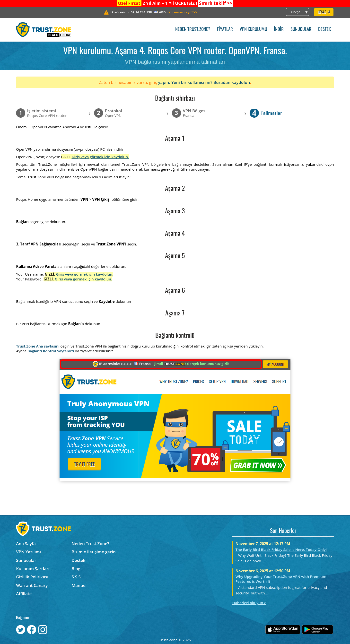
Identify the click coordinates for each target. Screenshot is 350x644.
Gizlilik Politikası (32, 577)
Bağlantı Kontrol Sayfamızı (51, 351)
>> (216, 3)
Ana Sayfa (26, 544)
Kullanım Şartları (33, 569)
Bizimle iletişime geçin (94, 552)
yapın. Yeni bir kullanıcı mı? (185, 82)
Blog (76, 569)
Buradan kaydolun (232, 82)
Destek (324, 30)
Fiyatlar (225, 30)
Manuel (79, 585)
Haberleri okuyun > (249, 603)
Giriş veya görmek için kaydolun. (100, 157)
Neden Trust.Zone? (193, 30)
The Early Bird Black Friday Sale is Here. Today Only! (281, 549)
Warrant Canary (32, 585)
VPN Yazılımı (28, 552)
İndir (279, 30)
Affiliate (24, 594)
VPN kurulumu (253, 30)
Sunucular (301, 30)
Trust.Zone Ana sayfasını (38, 346)
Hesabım (324, 12)
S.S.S (76, 577)
